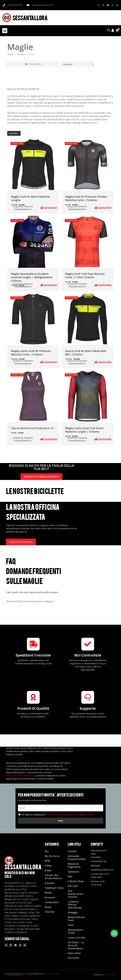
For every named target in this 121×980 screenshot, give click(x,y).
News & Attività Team (76, 919)
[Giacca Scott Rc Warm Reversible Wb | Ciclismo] (87, 319)
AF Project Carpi (110, 975)
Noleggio (73, 912)
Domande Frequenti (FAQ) (77, 858)
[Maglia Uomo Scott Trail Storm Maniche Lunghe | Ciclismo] (87, 396)
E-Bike (48, 866)
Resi (70, 876)
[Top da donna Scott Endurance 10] (33, 396)
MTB (47, 861)
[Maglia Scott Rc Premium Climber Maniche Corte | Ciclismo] (87, 165)
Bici (47, 851)
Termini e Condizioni (26, 976)
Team (71, 925)
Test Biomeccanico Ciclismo (76, 894)
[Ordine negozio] (77, 64)
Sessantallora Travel (75, 931)
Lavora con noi (76, 938)
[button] (5, 31)
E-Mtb (48, 870)
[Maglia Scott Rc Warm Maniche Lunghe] (33, 165)
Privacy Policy (51, 974)
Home (10, 54)
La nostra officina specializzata (75, 905)
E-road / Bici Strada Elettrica (53, 877)
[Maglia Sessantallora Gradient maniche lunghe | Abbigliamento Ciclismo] (33, 242)
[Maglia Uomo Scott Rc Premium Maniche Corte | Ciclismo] (33, 319)
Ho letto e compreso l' (58, 815)
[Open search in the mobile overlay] (109, 30)
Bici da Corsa (52, 856)
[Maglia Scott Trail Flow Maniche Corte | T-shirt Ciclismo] (87, 242)
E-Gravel (49, 883)
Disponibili (13, 133)
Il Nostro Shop (76, 881)
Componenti (52, 902)
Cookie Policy (10, 976)
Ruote (48, 907)
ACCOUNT (73, 958)
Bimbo (48, 893)
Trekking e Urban (54, 888)
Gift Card (73, 886)
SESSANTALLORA (30, 18)
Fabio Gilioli (74, 953)
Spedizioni (74, 872)
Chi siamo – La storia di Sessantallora (76, 945)
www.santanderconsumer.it (21, 776)
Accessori (50, 897)
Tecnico (21, 54)
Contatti (72, 851)
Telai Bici (50, 912)
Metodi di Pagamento (74, 865)
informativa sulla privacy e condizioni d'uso (70, 815)
